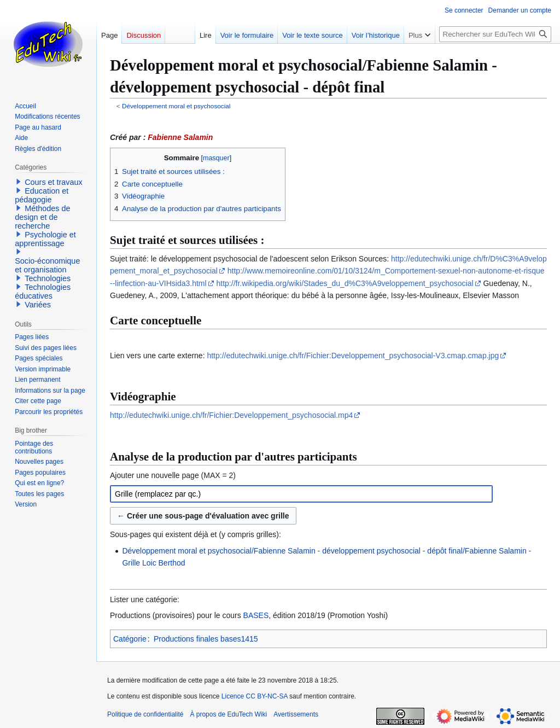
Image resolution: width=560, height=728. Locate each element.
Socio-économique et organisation (47, 265)
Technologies (48, 278)
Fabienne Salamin (180, 137)
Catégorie (130, 639)
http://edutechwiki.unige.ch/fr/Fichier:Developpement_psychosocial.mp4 (231, 415)
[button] (19, 182)
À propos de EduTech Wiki (228, 714)
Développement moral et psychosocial (176, 106)
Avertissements (296, 714)
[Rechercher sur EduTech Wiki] (495, 34)
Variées (38, 305)
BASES (256, 615)
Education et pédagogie (42, 195)
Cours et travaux (54, 182)
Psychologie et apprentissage (45, 239)
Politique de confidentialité (145, 714)
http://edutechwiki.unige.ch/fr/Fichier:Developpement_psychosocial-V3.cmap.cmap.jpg (353, 356)
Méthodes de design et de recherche (42, 217)
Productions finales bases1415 (206, 639)
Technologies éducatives (43, 292)
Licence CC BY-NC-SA (255, 696)
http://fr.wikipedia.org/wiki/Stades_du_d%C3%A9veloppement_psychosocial (345, 283)
